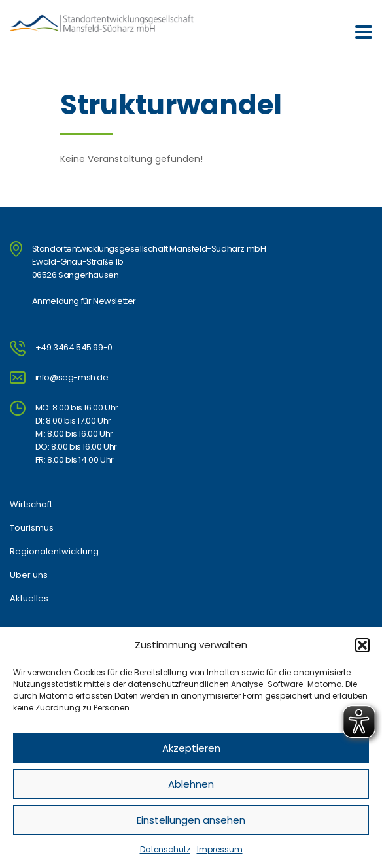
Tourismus (32, 528)
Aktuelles (29, 599)
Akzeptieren (191, 748)
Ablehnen (191, 784)
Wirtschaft (31, 505)
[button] (362, 645)
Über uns (29, 575)
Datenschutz (165, 849)
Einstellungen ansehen (191, 820)
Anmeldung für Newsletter (84, 301)
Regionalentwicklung (54, 552)
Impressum (220, 849)
